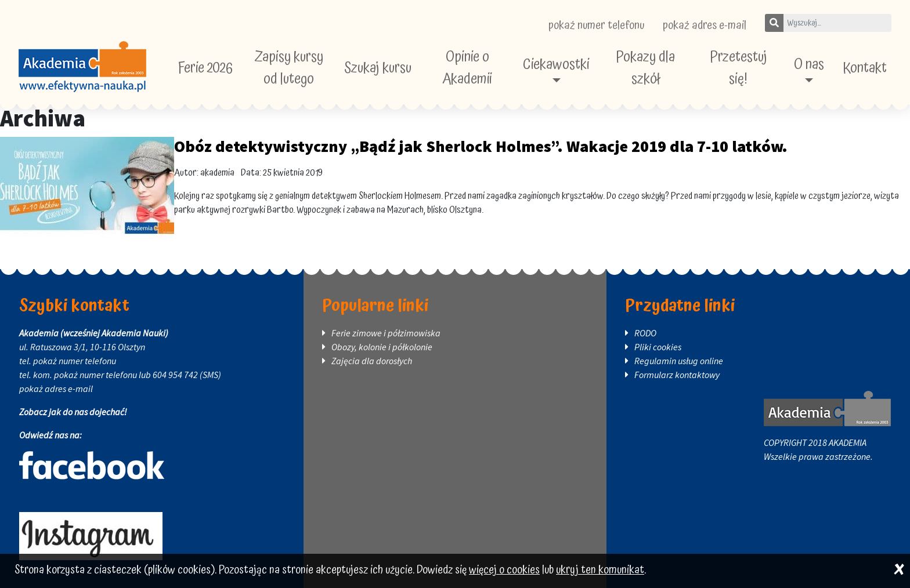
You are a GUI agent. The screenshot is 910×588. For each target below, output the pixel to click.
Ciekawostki (556, 65)
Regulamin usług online (679, 361)
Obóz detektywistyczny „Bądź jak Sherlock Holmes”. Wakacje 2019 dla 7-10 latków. (481, 146)
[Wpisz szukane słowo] (837, 23)
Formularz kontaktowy (677, 375)
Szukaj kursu (378, 68)
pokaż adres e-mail (705, 26)
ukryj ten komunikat (600, 570)
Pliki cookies (658, 347)
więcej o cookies (504, 570)
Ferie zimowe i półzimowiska (386, 333)
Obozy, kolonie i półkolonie (382, 347)
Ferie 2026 (205, 68)
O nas (809, 65)
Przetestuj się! (739, 68)
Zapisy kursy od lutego (289, 68)
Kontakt (865, 68)
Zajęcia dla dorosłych (372, 361)
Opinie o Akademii (467, 68)
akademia (217, 173)
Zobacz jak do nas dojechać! (73, 412)
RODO (645, 333)
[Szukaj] (774, 23)
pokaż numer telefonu (596, 26)
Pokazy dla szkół (645, 68)
